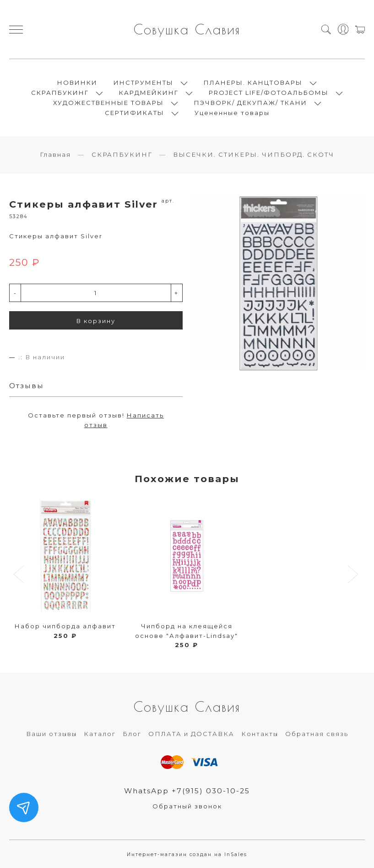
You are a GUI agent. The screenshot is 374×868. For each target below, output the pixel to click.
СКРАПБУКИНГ (60, 93)
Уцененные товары (232, 113)
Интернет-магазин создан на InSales (187, 854)
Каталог (100, 734)
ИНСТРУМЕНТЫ (144, 82)
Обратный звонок (187, 806)
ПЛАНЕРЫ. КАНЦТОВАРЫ (253, 82)
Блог (132, 734)
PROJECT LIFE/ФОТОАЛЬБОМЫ (269, 93)
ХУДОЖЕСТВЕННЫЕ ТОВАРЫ (108, 103)
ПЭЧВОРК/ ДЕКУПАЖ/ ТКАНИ (251, 103)
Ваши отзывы (51, 734)
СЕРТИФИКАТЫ (135, 113)
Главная (55, 154)
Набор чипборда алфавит (65, 626)
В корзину (96, 321)
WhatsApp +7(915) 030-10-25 (187, 791)
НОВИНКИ (77, 82)
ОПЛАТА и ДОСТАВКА (191, 734)
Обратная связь (317, 734)
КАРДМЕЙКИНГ (149, 93)
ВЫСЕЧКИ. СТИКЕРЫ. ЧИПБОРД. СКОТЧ (254, 154)
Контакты (260, 734)
